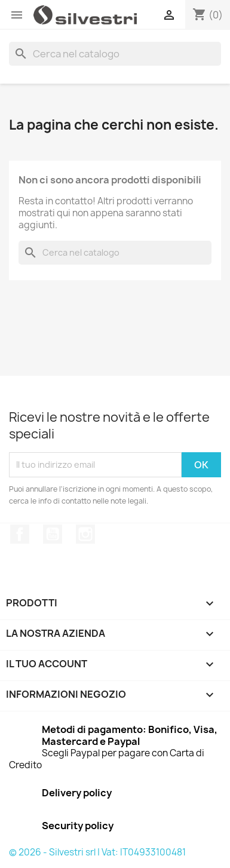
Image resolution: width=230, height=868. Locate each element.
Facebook (20, 534)
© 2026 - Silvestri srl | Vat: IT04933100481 (97, 852)
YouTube (53, 534)
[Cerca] (115, 54)
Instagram (85, 534)
